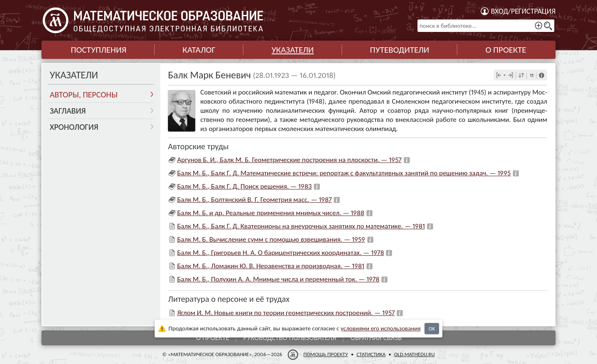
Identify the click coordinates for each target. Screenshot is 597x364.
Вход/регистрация (523, 11)
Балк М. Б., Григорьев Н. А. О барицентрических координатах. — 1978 (280, 253)
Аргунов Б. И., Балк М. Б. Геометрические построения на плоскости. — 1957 (289, 160)
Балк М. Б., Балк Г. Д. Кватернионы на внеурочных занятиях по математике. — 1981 (301, 226)
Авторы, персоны (84, 95)
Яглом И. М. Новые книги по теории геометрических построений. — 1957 (286, 313)
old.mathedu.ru (414, 354)
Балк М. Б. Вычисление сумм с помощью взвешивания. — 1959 (271, 239)
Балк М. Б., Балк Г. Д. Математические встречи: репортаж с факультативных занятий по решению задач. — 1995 (344, 173)
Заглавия (68, 111)
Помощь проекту (326, 354)
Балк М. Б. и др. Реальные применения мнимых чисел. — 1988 (271, 213)
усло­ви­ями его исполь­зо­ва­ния (381, 328)
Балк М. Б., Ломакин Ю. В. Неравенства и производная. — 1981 (271, 266)
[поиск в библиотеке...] (486, 26)
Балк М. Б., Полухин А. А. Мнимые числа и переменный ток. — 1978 (278, 279)
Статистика (371, 354)
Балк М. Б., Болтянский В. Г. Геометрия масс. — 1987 (254, 200)
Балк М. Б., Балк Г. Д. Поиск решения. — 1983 (244, 186)
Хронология (74, 127)
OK (432, 329)
